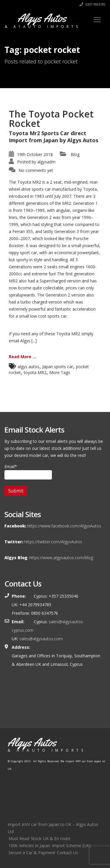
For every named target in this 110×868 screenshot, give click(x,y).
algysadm (46, 162)
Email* (28, 472)
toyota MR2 (35, 372)
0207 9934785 (93, 4)
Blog (75, 154)
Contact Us (67, 853)
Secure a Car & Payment (32, 853)
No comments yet (36, 170)
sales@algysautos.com (41, 639)
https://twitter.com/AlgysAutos (53, 542)
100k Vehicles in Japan (29, 846)
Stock (36, 838)
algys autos (28, 367)
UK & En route (57, 838)
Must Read (19, 838)
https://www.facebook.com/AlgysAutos (64, 526)
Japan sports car (58, 367)
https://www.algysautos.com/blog (61, 558)
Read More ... (22, 357)
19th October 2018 (35, 154)
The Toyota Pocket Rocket (51, 119)
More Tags (60, 372)
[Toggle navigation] (97, 20)
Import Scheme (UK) (71, 846)
